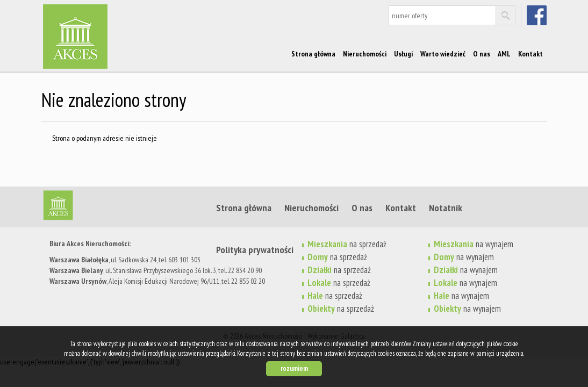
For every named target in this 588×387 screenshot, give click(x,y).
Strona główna (313, 54)
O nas (482, 54)
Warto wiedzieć (443, 54)
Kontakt (530, 54)
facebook (538, 15)
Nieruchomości (365, 54)
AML (504, 54)
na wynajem (465, 283)
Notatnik (446, 207)
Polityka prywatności (255, 249)
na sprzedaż (339, 283)
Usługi (403, 54)
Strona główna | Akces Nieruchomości (125, 207)
